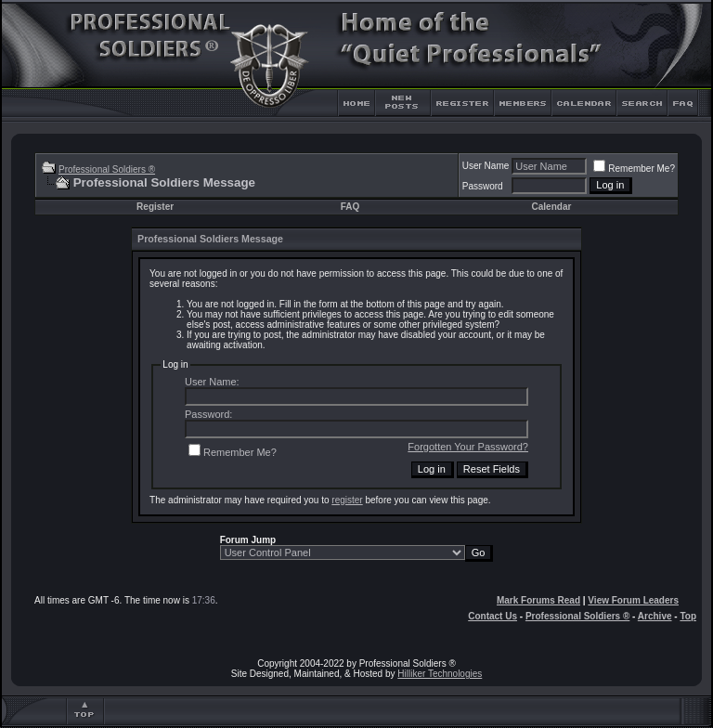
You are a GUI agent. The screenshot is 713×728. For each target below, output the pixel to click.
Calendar (552, 207)
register (347, 500)
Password (483, 186)
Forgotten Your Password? (468, 447)
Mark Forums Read (538, 600)
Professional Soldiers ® (107, 169)
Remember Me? (634, 169)
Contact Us (493, 616)
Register (155, 207)
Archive (655, 616)
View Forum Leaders (633, 600)
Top (688, 616)
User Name (486, 166)
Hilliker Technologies (440, 674)
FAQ (350, 207)
